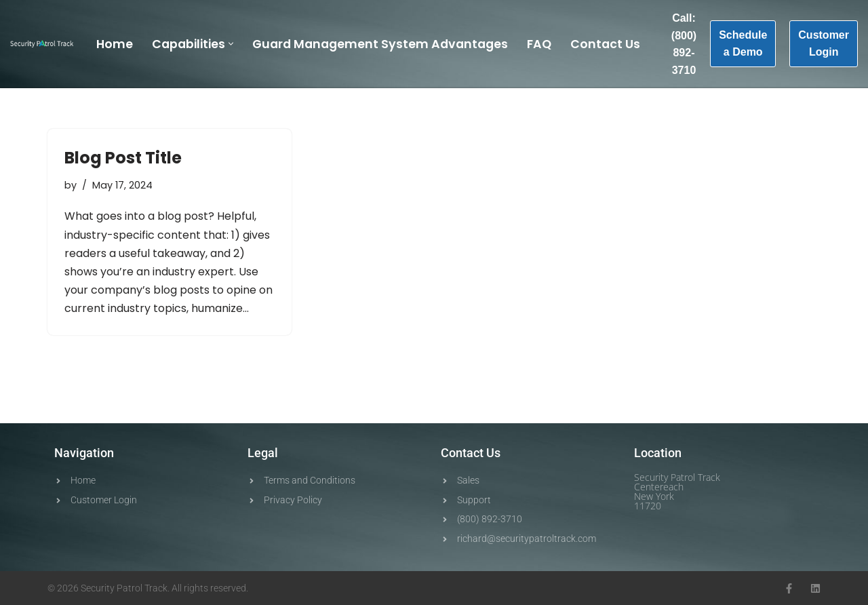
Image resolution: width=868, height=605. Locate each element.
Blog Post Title (123, 158)
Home (115, 44)
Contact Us (605, 44)
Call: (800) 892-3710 (684, 44)
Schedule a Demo (743, 44)
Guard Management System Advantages (380, 44)
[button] (231, 44)
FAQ (539, 44)
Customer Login (824, 44)
